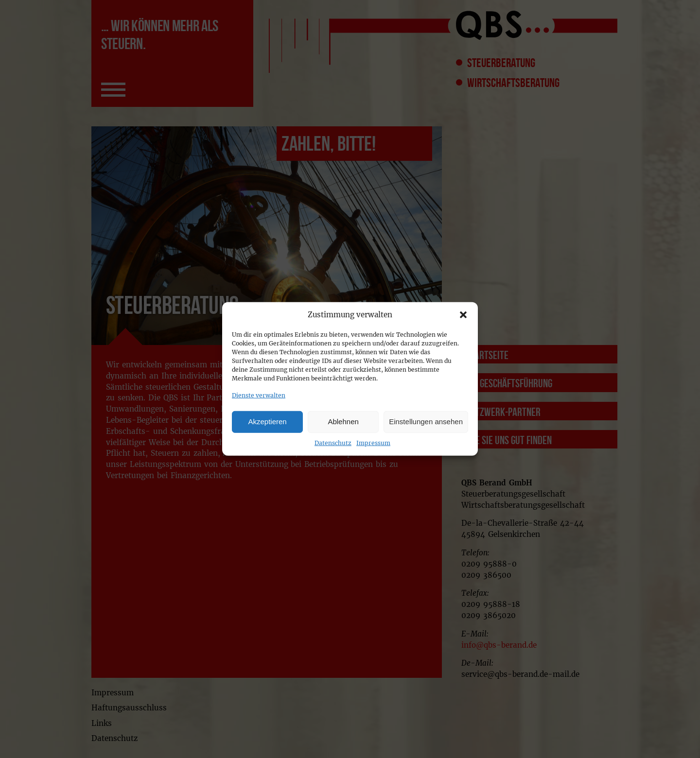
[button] (463, 315)
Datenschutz (333, 442)
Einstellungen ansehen (426, 422)
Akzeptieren (267, 422)
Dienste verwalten (259, 395)
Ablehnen (343, 422)
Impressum (373, 442)
